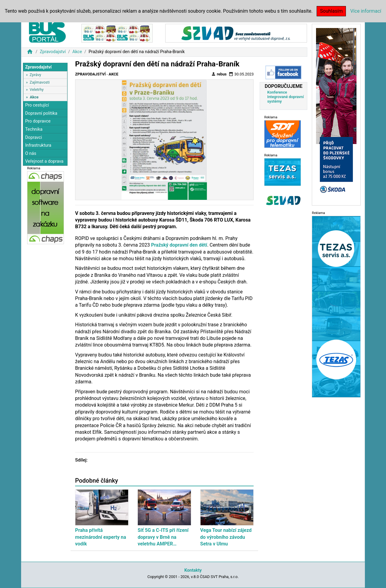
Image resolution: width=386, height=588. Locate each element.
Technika (34, 129)
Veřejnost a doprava (44, 161)
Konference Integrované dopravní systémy (285, 97)
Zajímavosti (40, 82)
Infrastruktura (38, 145)
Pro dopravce (38, 121)
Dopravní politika (41, 113)
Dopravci (33, 137)
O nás (31, 153)
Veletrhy (36, 89)
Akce (77, 52)
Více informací (366, 11)
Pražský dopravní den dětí (179, 245)
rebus (219, 74)
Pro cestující (37, 105)
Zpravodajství (53, 52)
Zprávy (35, 75)
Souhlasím (331, 11)
